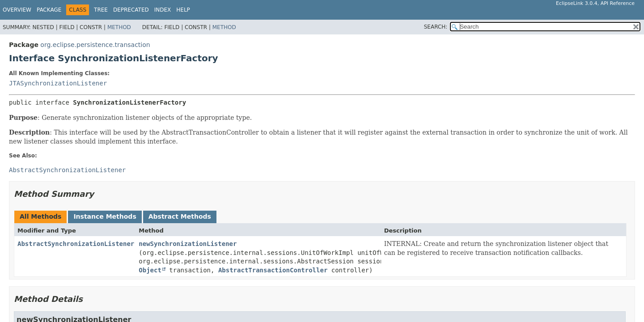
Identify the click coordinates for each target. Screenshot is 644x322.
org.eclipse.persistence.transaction (95, 45)
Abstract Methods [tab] (180, 216)
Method (119, 27)
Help (183, 10)
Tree (101, 10)
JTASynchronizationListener (58, 83)
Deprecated (131, 10)
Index (163, 10)
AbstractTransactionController (273, 270)
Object (150, 270)
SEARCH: (436, 27)
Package (49, 10)
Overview (17, 10)
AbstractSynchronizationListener (76, 244)
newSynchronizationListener (188, 244)
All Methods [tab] (40, 216)
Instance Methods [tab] (105, 216)
